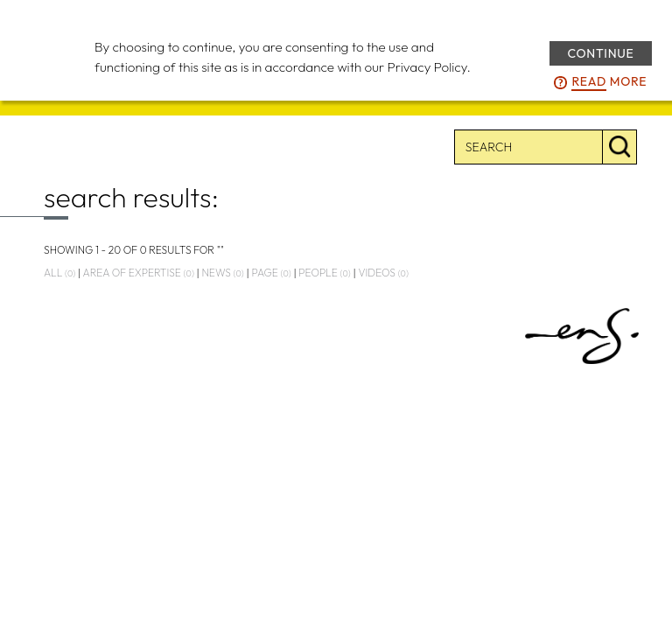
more (609, 82)
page (271, 273)
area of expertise (139, 273)
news (222, 273)
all (59, 273)
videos (383, 273)
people (324, 273)
